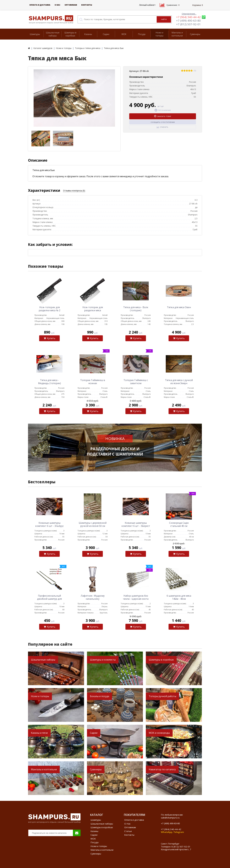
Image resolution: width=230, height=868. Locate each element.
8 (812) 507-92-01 (181, 847)
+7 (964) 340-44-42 (188, 17)
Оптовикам (71, 5)
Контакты (87, 5)
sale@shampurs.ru (170, 818)
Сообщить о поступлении (163, 122)
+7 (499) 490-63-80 (188, 21)
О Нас (57, 5)
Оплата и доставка (40, 5)
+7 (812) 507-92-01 (188, 24)
